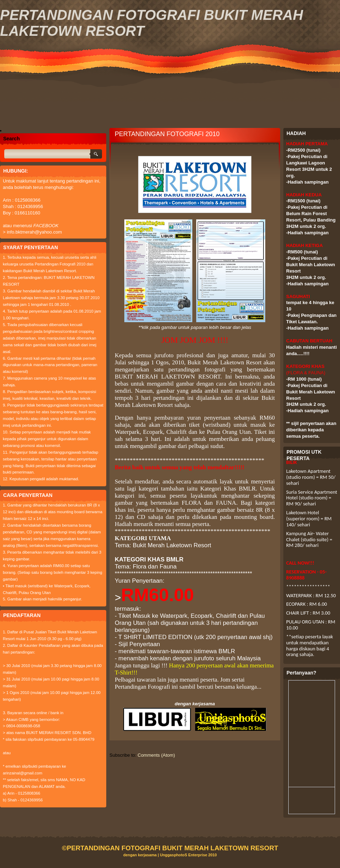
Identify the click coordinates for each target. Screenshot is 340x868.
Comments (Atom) (156, 755)
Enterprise (198, 855)
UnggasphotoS (174, 855)
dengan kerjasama (140, 855)
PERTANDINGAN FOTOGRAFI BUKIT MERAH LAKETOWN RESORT (172, 848)
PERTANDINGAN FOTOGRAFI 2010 (167, 134)
